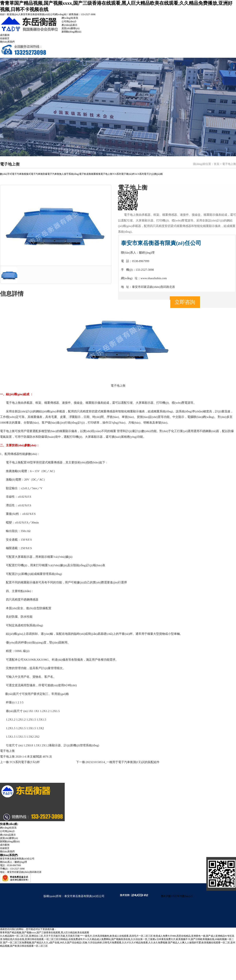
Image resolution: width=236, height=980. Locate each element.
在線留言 (5, 38)
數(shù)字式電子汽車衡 (12, 174)
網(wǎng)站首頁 (70, 18)
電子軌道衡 (85, 174)
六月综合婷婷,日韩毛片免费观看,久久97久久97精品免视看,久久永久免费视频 (128, 943)
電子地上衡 (106, 174)
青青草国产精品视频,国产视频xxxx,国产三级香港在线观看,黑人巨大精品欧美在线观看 (45, 933)
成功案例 (5, 35)
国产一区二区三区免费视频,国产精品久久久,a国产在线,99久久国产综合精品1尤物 (45, 943)
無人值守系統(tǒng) (69, 174)
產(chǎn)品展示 (69, 25)
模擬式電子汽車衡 (33, 174)
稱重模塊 (96, 174)
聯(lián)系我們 (7, 42)
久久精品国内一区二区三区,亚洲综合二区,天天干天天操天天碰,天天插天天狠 (40, 936)
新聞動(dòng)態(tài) (71, 32)
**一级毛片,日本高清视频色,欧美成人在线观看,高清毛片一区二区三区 (117, 936)
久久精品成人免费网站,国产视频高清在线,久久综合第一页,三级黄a (122, 939)
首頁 (217, 164)
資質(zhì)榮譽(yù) (71, 28)
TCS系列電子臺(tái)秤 (124, 174)
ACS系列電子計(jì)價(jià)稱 (149, 174)
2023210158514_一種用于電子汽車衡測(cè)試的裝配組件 (123, 762)
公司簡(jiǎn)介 (69, 21)
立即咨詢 (185, 302)
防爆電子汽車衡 (51, 174)
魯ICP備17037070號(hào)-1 (177, 896)
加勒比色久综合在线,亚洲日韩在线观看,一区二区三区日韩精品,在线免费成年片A (45, 939)
